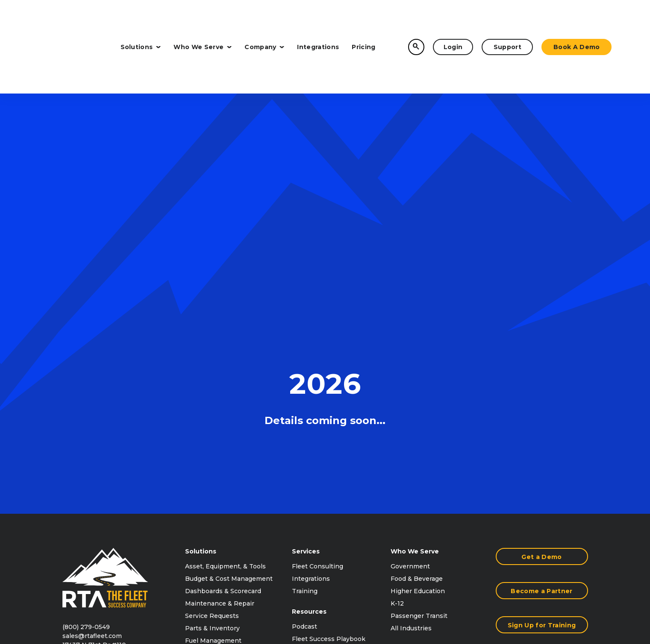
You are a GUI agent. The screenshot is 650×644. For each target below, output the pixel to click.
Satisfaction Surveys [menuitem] (216, 491)
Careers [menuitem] (403, 514)
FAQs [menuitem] (300, 501)
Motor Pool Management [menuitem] (224, 466)
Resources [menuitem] (309, 412)
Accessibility (567, 588)
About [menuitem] (400, 464)
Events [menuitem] (401, 477)
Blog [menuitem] (299, 489)
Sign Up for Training (542, 426)
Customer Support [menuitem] (419, 526)
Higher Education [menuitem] (418, 392)
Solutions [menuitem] (201, 352)
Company (264, 18)
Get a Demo (541, 357)
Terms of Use (466, 588)
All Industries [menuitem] (411, 429)
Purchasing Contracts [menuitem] (424, 489)
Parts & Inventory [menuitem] (212, 429)
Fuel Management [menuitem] (213, 441)
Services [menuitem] (306, 352)
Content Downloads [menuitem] (323, 477)
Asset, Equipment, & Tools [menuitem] (225, 367)
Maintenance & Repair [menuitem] (220, 404)
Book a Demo (577, 18)
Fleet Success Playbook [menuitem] (329, 439)
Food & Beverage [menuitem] (417, 379)
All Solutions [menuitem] (204, 503)
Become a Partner (541, 392)
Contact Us (542, 460)
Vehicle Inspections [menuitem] (216, 454)
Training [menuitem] (305, 392)
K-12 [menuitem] (397, 404)
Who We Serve (203, 18)
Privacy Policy (518, 588)
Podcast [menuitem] (304, 427)
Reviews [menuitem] (305, 464)
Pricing (363, 18)
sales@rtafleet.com (92, 436)
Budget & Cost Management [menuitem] (229, 379)
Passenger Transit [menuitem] (419, 416)
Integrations (318, 18)
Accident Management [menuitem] (220, 478)
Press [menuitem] (400, 501)
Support (507, 18)
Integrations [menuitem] (311, 379)
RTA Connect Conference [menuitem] (332, 452)
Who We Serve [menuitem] (415, 352)
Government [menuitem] (410, 367)
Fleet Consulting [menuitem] (318, 367)
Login (453, 18)
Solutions (141, 18)
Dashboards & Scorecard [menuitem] (223, 392)
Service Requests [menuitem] (212, 416)
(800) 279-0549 (86, 427)
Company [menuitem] (406, 449)
